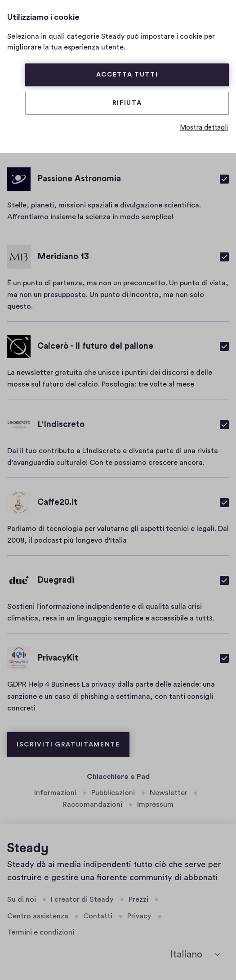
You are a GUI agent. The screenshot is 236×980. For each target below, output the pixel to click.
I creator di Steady (82, 899)
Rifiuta (127, 103)
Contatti (98, 916)
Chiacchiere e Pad (118, 777)
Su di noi (22, 899)
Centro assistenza (38, 916)
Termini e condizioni (41, 932)
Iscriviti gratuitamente (68, 745)
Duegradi (56, 580)
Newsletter (169, 793)
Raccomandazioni (92, 805)
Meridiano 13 (63, 257)
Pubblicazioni (113, 793)
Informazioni (55, 793)
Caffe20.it (57, 502)
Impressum (155, 805)
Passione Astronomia (79, 179)
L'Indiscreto (61, 425)
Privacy (139, 916)
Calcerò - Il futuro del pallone (95, 346)
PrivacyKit (58, 658)
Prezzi (138, 899)
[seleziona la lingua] (195, 955)
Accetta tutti (127, 75)
